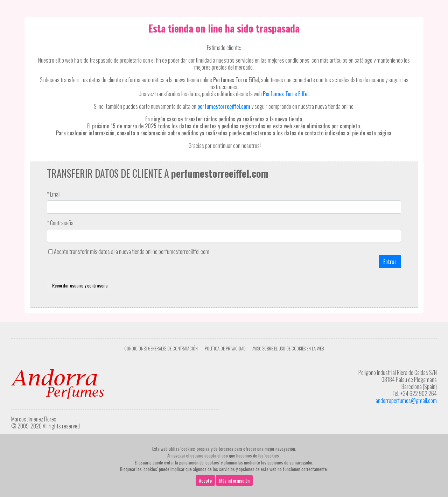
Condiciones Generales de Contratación (161, 349)
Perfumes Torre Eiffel (286, 94)
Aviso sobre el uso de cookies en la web (288, 349)
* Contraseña (60, 223)
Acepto (205, 480)
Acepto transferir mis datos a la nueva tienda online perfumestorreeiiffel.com (132, 251)
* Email (54, 194)
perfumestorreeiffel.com (224, 106)
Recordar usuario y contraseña (79, 285)
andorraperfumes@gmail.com (406, 400)
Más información (234, 480)
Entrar (390, 262)
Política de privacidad (225, 349)
